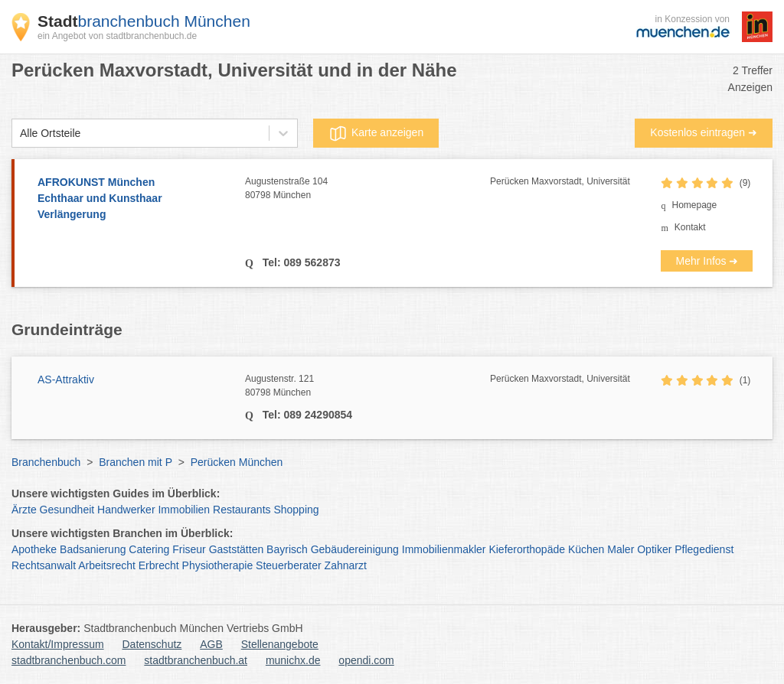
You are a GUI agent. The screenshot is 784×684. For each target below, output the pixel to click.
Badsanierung (93, 549)
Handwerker (126, 510)
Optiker (654, 549)
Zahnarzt (346, 565)
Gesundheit (67, 510)
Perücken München (237, 462)
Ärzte (24, 510)
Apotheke (34, 549)
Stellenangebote (280, 644)
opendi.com (366, 660)
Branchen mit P (135, 462)
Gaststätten (237, 549)
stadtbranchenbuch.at (196, 660)
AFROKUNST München (134, 199)
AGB (211, 644)
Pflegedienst (704, 549)
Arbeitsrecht (107, 565)
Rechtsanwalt (44, 565)
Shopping (296, 510)
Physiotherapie (218, 565)
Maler (621, 549)
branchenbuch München (144, 21)
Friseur (189, 549)
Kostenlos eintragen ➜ (704, 132)
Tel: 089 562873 (300, 262)
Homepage (694, 205)
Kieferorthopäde (527, 549)
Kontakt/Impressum (58, 644)
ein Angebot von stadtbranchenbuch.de (117, 36)
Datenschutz (152, 644)
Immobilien (184, 510)
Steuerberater (289, 565)
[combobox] (20, 134)
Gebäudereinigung (355, 549)
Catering (149, 549)
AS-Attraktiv (66, 379)
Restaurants (242, 510)
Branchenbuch (46, 462)
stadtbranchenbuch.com (69, 660)
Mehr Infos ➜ (707, 261)
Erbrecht (159, 565)
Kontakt (690, 227)
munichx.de (293, 660)
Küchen (586, 549)
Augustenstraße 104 (367, 189)
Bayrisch (287, 549)
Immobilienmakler (444, 549)
